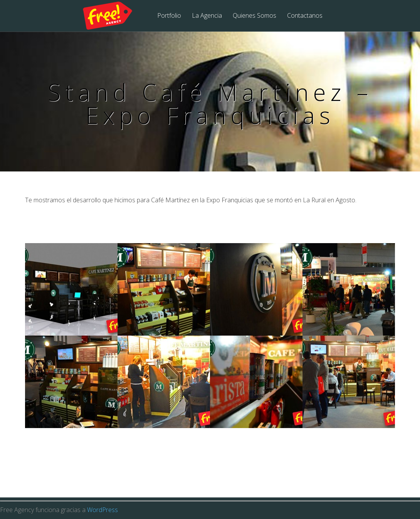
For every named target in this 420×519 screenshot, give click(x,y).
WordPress (102, 510)
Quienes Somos (255, 16)
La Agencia (207, 16)
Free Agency (113, 16)
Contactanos (305, 16)
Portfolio (169, 16)
